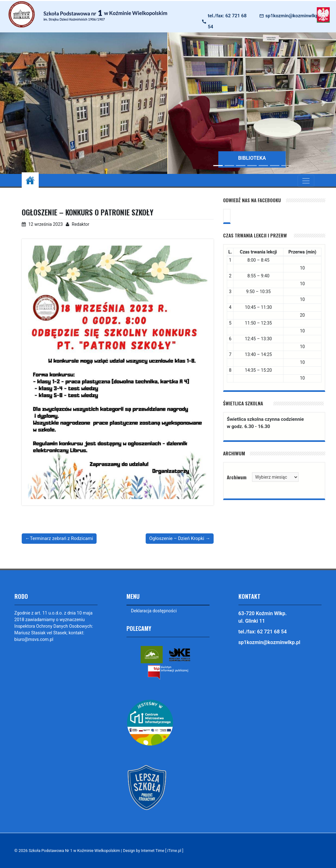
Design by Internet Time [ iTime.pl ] (157, 851)
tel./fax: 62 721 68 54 (227, 21)
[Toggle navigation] (306, 181)
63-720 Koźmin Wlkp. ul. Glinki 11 (263, 617)
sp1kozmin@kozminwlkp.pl (294, 16)
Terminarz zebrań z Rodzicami (62, 538)
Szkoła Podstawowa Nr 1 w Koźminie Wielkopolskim (76, 851)
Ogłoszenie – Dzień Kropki (177, 538)
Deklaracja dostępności (154, 611)
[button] (181, 103)
